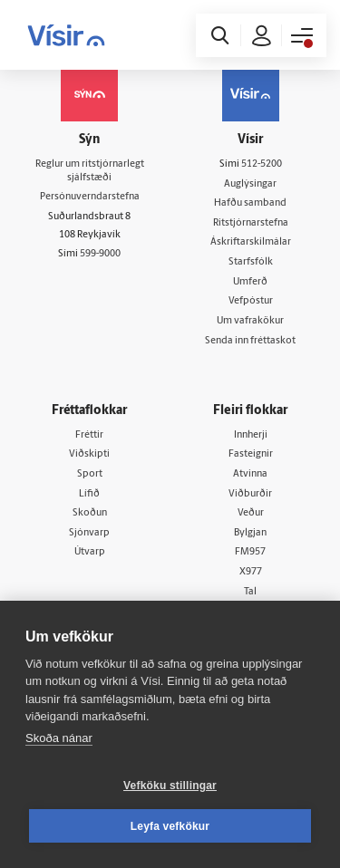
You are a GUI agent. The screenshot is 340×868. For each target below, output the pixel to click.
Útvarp (90, 552)
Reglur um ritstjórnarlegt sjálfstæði (90, 171)
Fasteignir (251, 454)
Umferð (250, 282)
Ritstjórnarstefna (251, 223)
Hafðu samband (250, 203)
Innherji (251, 435)
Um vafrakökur (250, 321)
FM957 (250, 552)
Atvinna (250, 474)
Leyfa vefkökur (170, 826)
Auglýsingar (250, 184)
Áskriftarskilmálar (251, 242)
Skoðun (90, 513)
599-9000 (100, 254)
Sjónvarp (89, 533)
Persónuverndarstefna (90, 197)
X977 (251, 572)
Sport (90, 474)
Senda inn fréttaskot (250, 341)
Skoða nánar (59, 738)
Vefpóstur (251, 301)
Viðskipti (89, 454)
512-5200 (262, 164)
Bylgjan (250, 533)
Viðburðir (250, 494)
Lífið (89, 494)
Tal (250, 592)
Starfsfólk (251, 262)
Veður (251, 513)
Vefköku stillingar (170, 786)
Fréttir (89, 435)
